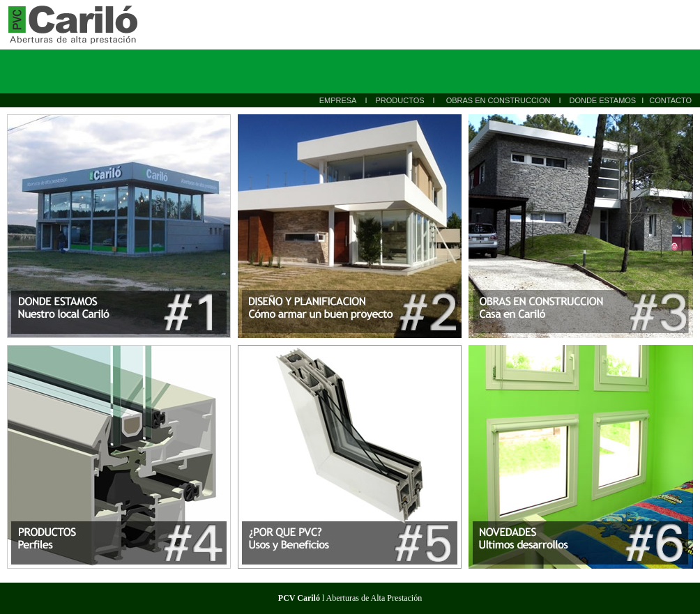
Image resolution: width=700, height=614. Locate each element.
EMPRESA (338, 100)
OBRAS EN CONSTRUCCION (499, 100)
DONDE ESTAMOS (602, 100)
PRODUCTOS (400, 100)
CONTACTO (670, 100)
